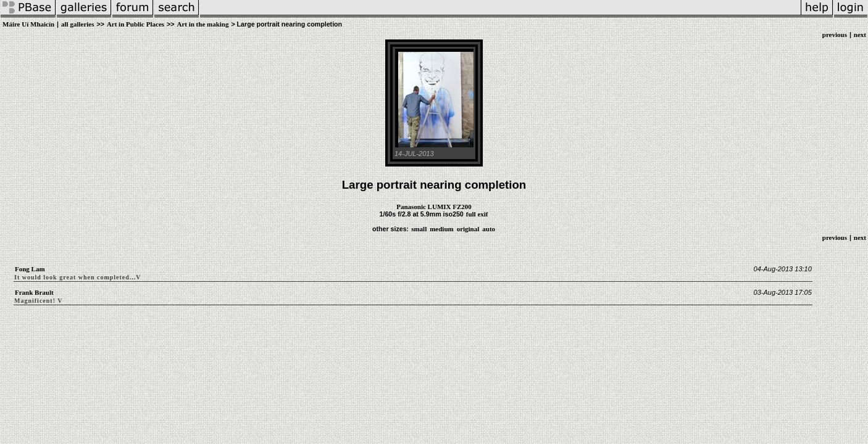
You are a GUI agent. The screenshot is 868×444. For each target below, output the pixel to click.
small (419, 229)
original (468, 229)
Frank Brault (34, 292)
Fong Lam (30, 269)
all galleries (77, 24)
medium (442, 229)
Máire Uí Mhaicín (28, 24)
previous (835, 35)
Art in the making (202, 24)
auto (489, 229)
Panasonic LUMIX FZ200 (434, 207)
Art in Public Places (136, 24)
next (860, 35)
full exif (477, 214)
